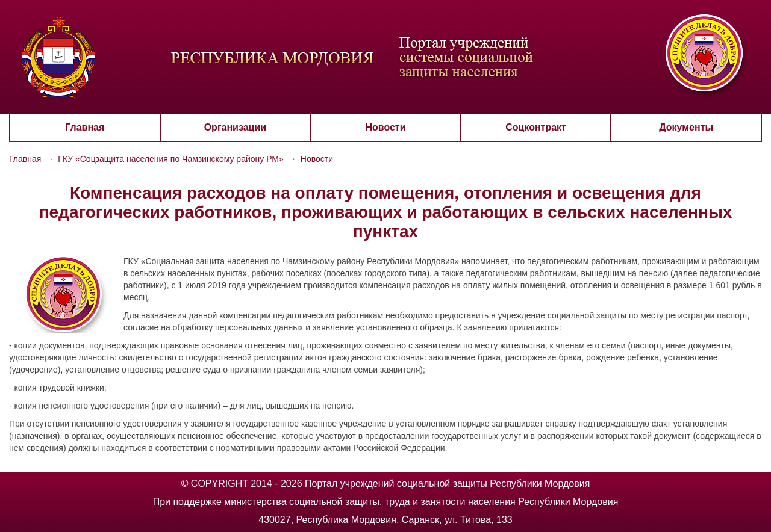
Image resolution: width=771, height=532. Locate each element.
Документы (686, 127)
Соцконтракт (536, 127)
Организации (235, 127)
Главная (85, 127)
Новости (385, 127)
